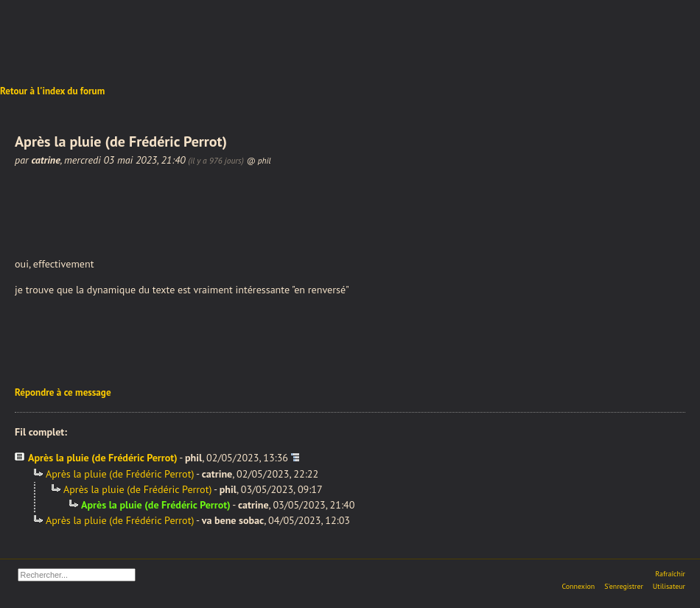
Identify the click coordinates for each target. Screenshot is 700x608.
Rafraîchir (670, 574)
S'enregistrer (624, 586)
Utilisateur (669, 586)
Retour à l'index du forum (52, 91)
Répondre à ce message (63, 392)
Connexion (578, 586)
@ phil (259, 160)
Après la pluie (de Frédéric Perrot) (103, 458)
